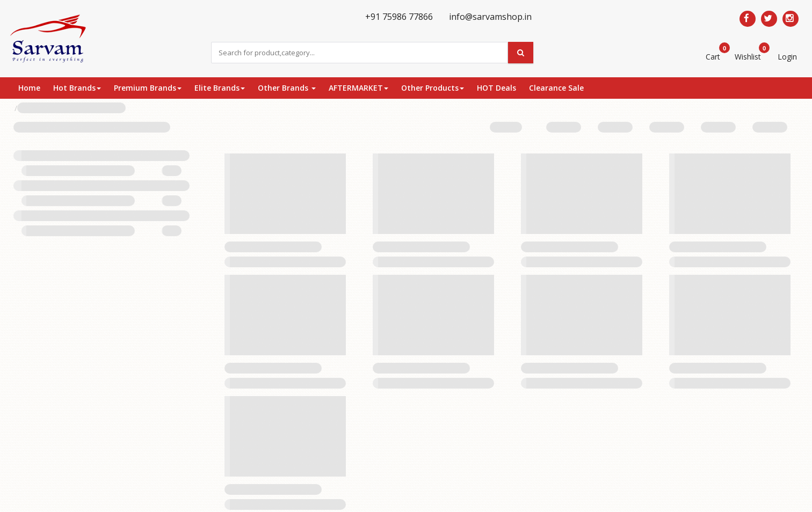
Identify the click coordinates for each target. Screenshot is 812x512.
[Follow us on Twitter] (769, 19)
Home (29, 88)
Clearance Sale (556, 88)
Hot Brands (77, 88)
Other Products (433, 88)
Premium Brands (148, 88)
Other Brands (287, 88)
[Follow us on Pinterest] (791, 19)
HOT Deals (496, 88)
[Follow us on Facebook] (748, 19)
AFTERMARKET (358, 88)
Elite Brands (220, 88)
